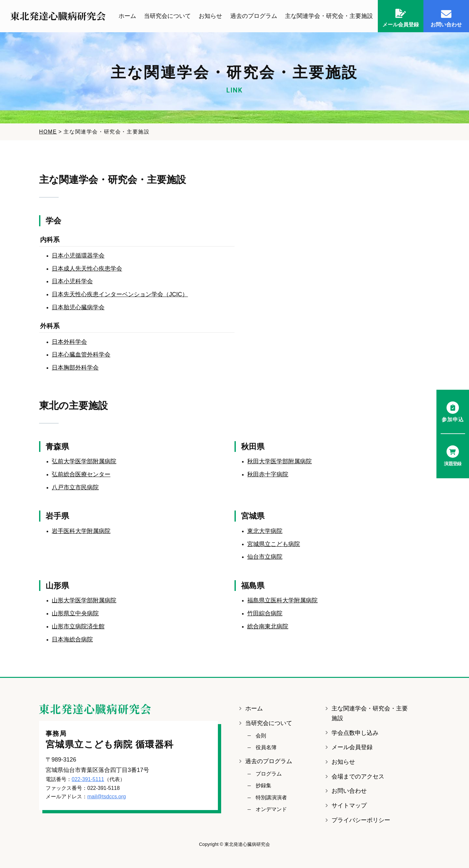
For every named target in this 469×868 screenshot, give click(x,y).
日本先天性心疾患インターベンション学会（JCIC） (120, 295)
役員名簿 (266, 748)
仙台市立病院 (265, 557)
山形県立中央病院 (75, 614)
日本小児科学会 (72, 282)
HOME (48, 132)
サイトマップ (349, 806)
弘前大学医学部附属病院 (84, 462)
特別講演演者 (271, 798)
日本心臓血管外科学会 (81, 355)
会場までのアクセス (358, 777)
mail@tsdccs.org (107, 797)
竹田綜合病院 (265, 614)
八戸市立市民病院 (75, 487)
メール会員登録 (352, 748)
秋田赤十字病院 (268, 475)
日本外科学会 (69, 342)
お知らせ (210, 16)
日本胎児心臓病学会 (78, 308)
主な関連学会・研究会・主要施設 (329, 16)
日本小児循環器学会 (78, 256)
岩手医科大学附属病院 (81, 531)
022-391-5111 (88, 780)
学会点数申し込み (355, 733)
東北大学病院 (265, 531)
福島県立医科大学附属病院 (282, 601)
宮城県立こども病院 (274, 544)
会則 (261, 736)
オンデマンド (271, 810)
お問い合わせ (349, 791)
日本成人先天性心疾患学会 (87, 269)
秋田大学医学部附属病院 (279, 462)
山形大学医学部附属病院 (84, 601)
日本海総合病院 (72, 639)
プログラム (269, 774)
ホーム (127, 16)
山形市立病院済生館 (78, 627)
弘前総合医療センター (81, 475)
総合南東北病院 (268, 627)
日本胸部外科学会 (75, 368)
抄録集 (263, 786)
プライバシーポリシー (361, 820)
